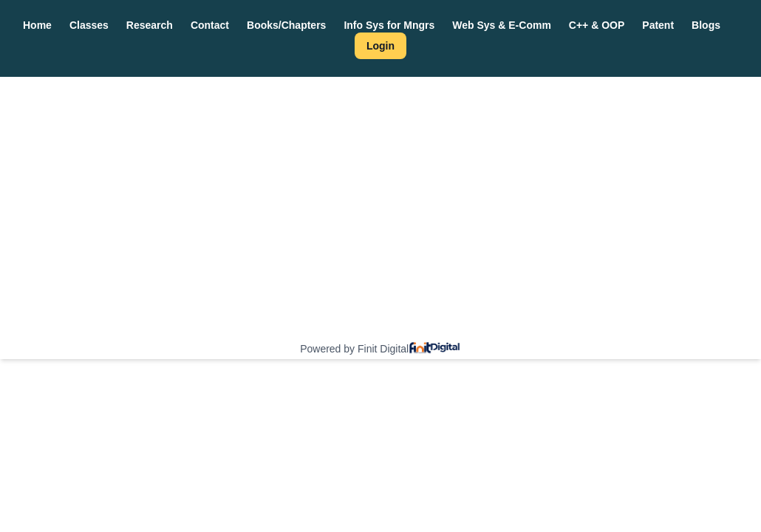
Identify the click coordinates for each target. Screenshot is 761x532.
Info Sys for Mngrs (389, 25)
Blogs (706, 25)
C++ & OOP (597, 25)
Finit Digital (383, 349)
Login (380, 46)
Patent (658, 25)
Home (37, 25)
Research (150, 25)
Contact (210, 25)
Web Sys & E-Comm (502, 25)
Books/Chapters (286, 25)
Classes (89, 25)
